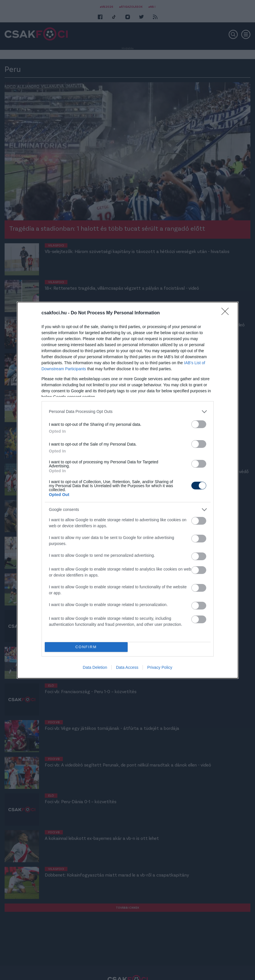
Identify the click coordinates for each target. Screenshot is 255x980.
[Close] (227, 313)
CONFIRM (86, 647)
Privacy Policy (160, 667)
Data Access (127, 667)
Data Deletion (95, 667)
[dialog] (128, 490)
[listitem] (128, 412)
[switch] (199, 424)
